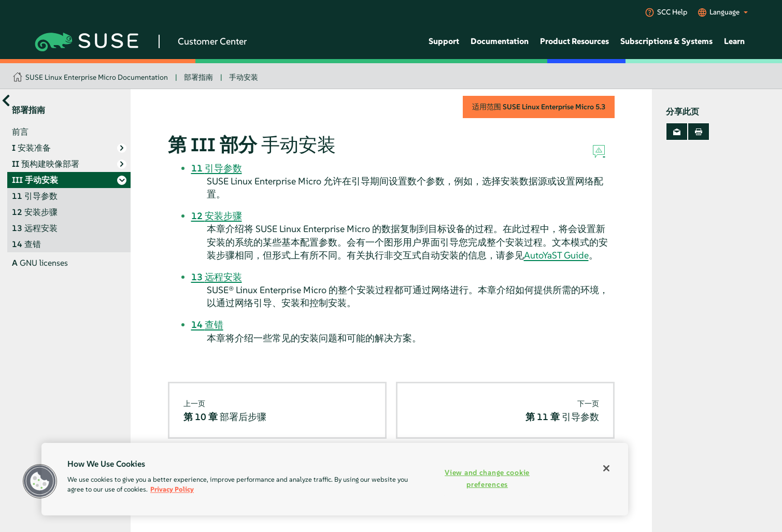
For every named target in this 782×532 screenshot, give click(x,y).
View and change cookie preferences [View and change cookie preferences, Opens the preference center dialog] (487, 478)
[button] (40, 481)
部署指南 (198, 77)
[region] (335, 479)
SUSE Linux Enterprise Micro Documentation (97, 77)
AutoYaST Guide (556, 255)
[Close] (606, 468)
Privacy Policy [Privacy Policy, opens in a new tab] (172, 489)
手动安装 (244, 77)
